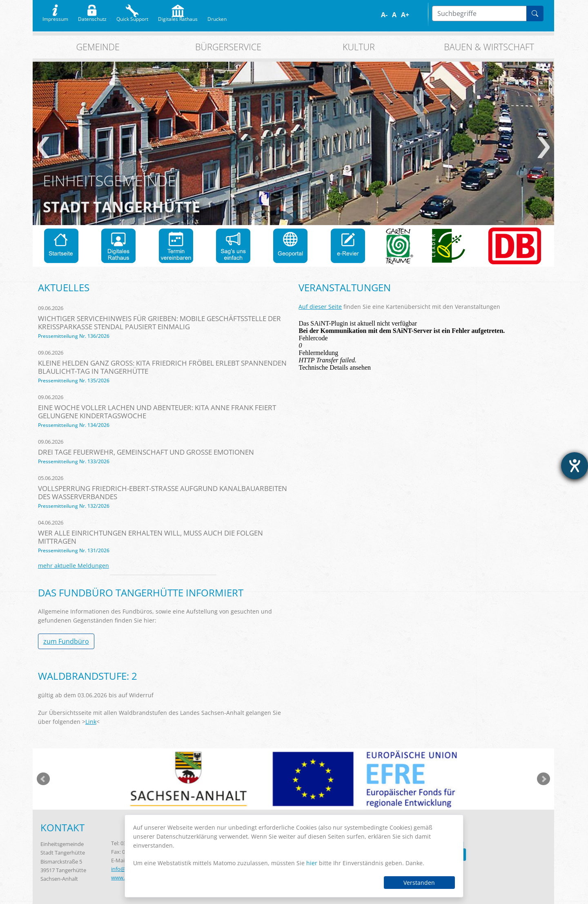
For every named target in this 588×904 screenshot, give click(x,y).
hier (312, 863)
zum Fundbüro (66, 641)
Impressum (55, 17)
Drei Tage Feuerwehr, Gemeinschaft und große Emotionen (146, 452)
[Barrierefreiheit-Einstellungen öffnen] (575, 466)
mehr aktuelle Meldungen (73, 566)
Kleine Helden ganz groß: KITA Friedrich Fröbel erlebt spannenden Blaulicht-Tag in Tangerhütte (162, 367)
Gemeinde (98, 47)
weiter (544, 147)
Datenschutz (92, 17)
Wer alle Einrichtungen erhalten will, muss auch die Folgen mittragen (150, 537)
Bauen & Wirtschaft (489, 47)
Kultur (359, 47)
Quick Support (132, 17)
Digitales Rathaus (178, 17)
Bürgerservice (228, 47)
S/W (424, 15)
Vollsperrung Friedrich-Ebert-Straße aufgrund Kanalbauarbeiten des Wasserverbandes (163, 492)
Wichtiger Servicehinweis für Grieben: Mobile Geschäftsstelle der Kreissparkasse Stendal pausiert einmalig (159, 323)
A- (384, 15)
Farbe (418, 15)
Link (91, 722)
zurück (43, 147)
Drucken (217, 17)
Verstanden (419, 883)
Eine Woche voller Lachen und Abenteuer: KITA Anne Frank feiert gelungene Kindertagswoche (157, 412)
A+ (405, 15)
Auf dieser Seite (320, 307)
